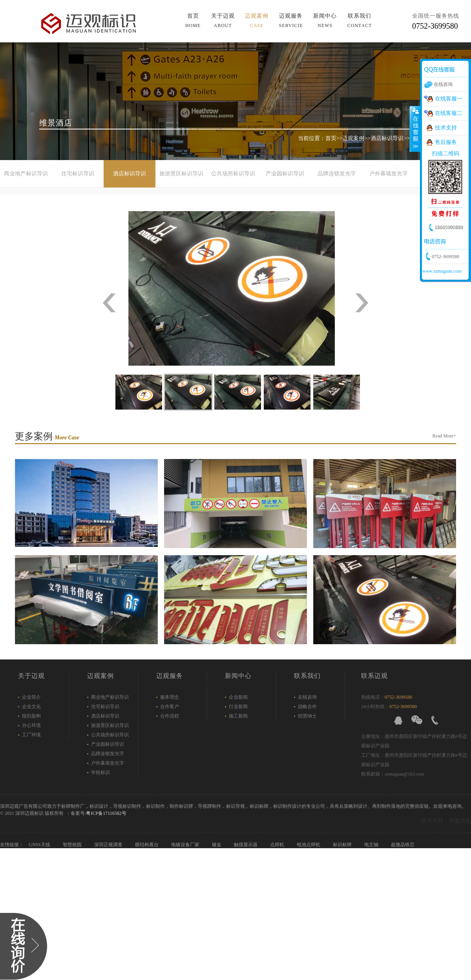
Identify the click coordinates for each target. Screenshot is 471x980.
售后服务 (446, 142)
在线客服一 (449, 99)
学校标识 (100, 772)
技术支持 (446, 128)
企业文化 (31, 707)
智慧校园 (73, 845)
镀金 (217, 845)
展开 (415, 129)
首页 (331, 138)
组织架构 (31, 716)
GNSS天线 (40, 845)
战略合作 (307, 707)
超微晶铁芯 (403, 845)
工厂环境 (31, 735)
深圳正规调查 (109, 845)
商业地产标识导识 (26, 174)
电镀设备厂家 (186, 845)
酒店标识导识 (387, 138)
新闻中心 (238, 676)
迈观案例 (353, 138)
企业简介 (31, 697)
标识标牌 (343, 845)
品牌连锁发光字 (337, 174)
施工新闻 (238, 716)
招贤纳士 (307, 716)
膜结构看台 (147, 845)
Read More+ (444, 436)
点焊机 (278, 845)
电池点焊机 (309, 845)
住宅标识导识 (78, 174)
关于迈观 (31, 676)
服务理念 (170, 697)
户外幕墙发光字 (389, 174)
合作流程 (170, 716)
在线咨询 (307, 697)
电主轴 (372, 845)
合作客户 (170, 707)
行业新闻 (238, 707)
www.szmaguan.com (442, 271)
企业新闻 (238, 697)
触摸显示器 (246, 845)
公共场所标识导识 (233, 174)
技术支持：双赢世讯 (446, 821)
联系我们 (307, 676)
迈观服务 (170, 676)
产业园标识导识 (285, 174)
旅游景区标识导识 (181, 174)
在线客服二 (449, 113)
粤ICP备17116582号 (106, 813)
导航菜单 (364, 15)
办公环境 (31, 725)
